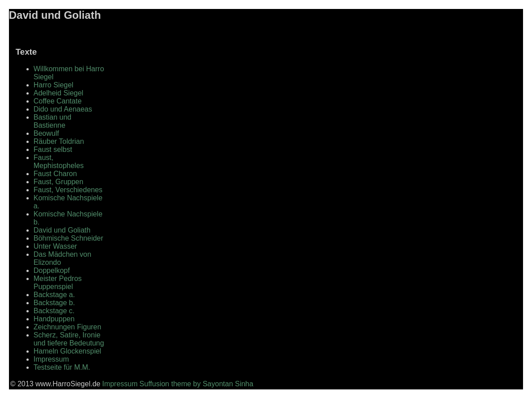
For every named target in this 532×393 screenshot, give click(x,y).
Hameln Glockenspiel (67, 351)
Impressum (51, 359)
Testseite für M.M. (62, 367)
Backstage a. (54, 295)
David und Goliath (62, 230)
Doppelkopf (52, 270)
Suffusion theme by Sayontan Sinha (196, 384)
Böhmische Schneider (69, 238)
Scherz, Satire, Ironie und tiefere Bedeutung (69, 339)
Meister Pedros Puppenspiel (58, 283)
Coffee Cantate (58, 101)
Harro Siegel (54, 85)
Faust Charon (55, 174)
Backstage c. (54, 311)
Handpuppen (54, 319)
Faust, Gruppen (58, 182)
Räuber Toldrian (59, 141)
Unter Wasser (55, 246)
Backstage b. (54, 303)
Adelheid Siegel (58, 93)
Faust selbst (53, 149)
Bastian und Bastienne (53, 121)
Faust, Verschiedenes (68, 190)
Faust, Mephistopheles (59, 162)
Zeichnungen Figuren (67, 327)
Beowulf (46, 133)
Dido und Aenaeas (63, 109)
